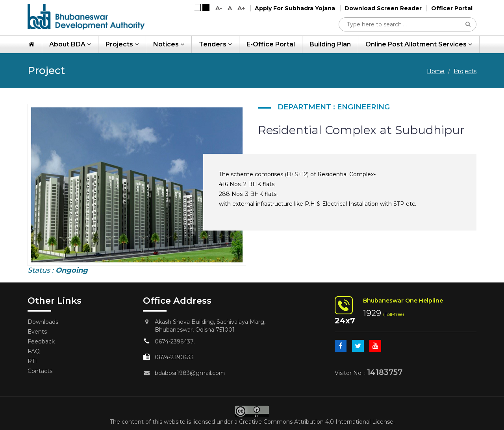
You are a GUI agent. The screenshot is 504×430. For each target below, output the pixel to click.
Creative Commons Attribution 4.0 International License (316, 422)
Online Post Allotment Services (419, 44)
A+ (241, 8)
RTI (32, 361)
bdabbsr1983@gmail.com (190, 373)
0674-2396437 (174, 341)
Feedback (41, 341)
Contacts (40, 371)
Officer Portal (452, 8)
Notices (169, 44)
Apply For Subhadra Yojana (295, 8)
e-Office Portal (271, 44)
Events (37, 332)
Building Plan (330, 44)
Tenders (215, 44)
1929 (372, 313)
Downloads (43, 322)
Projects (122, 44)
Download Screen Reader (383, 8)
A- (219, 8)
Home (436, 71)
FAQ (34, 351)
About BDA (70, 44)
